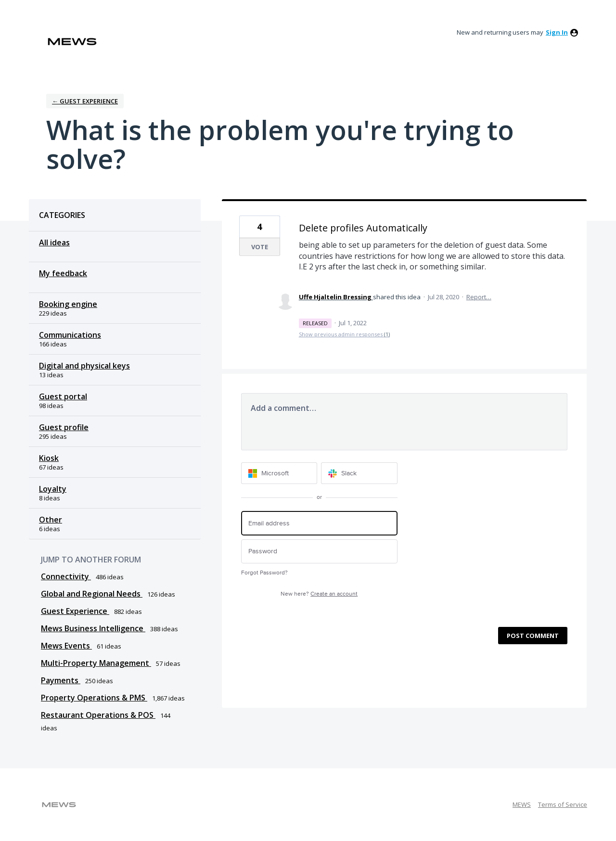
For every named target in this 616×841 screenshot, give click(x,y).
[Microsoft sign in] (279, 473)
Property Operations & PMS (94, 698)
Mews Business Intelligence (93, 628)
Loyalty (53, 489)
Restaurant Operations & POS (98, 715)
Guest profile (64, 427)
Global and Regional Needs (92, 594)
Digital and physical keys (84, 366)
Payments (61, 680)
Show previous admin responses (344, 334)
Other (51, 520)
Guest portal (63, 396)
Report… (479, 297)
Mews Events (66, 646)
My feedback (63, 273)
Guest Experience (75, 611)
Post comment (533, 636)
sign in (557, 32)
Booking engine (68, 304)
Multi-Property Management (96, 663)
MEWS (522, 804)
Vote (260, 247)
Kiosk (49, 458)
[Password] (319, 552)
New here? (319, 594)
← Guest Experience (85, 101)
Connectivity (66, 576)
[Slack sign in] (359, 473)
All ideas (54, 242)
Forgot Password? (264, 573)
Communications (70, 335)
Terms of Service (563, 804)
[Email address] (319, 523)
